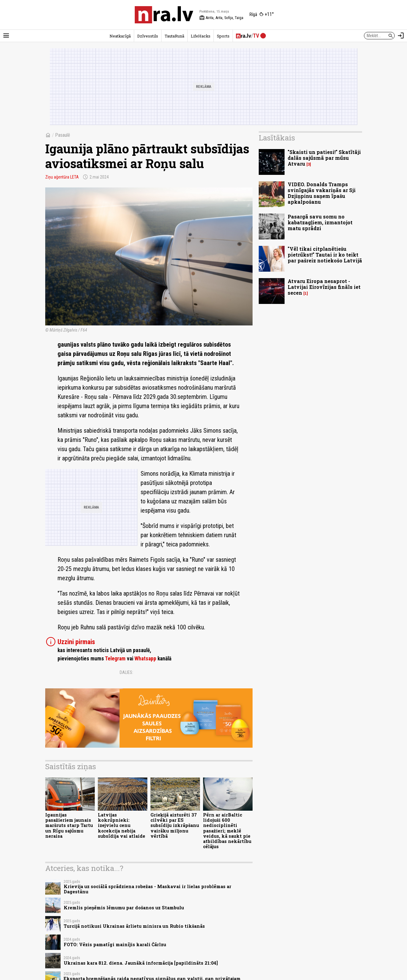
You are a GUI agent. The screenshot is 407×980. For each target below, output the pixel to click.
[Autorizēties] (401, 36)
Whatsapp (145, 659)
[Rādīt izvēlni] (6, 36)
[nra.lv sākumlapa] (164, 15)
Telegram (115, 659)
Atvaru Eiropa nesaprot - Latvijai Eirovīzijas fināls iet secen (324, 287)
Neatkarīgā (120, 36)
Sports (223, 36)
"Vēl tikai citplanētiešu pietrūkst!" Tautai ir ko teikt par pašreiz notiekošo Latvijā (325, 255)
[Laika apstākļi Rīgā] (262, 15)
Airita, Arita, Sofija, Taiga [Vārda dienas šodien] (221, 18)
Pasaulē (63, 135)
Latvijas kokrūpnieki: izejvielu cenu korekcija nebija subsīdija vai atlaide (122, 825)
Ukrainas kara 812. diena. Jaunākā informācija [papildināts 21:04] (141, 963)
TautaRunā (174, 36)
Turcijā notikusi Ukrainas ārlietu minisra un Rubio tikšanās (134, 926)
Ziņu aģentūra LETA (62, 177)
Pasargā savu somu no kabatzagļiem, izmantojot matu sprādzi (320, 222)
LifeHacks (201, 36)
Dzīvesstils (148, 36)
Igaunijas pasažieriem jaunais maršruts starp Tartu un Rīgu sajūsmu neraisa (69, 825)
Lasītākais (277, 138)
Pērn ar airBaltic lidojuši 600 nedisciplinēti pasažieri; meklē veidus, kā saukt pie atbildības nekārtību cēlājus (227, 831)
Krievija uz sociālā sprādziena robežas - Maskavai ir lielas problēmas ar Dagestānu (148, 889)
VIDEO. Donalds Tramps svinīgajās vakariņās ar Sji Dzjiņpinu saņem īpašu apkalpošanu (322, 193)
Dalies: (126, 672)
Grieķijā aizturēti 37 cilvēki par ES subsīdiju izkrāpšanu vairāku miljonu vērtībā (175, 825)
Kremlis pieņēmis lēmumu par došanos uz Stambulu (124, 908)
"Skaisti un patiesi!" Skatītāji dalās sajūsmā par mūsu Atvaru (324, 158)
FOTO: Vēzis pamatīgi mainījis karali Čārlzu (115, 945)
